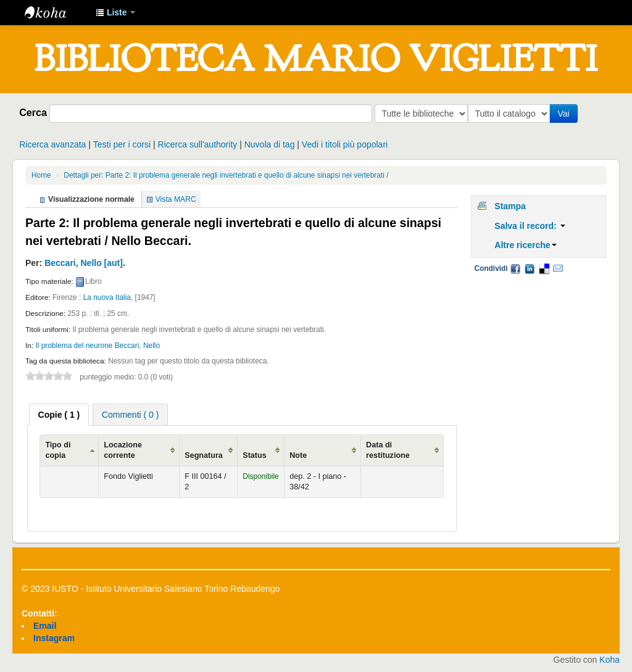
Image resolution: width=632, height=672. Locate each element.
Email (558, 268)
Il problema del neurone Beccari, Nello (98, 346)
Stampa (510, 206)
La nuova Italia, (108, 297)
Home (41, 175)
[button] (115, 12)
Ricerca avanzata (52, 144)
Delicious (544, 268)
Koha (609, 660)
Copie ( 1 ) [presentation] (59, 415)
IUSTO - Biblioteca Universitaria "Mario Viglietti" (56, 12)
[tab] (59, 415)
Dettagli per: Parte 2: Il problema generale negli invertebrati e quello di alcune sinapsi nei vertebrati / (226, 175)
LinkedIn (530, 268)
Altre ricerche (525, 245)
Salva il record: (530, 226)
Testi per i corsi (122, 144)
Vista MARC (176, 199)
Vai (566, 114)
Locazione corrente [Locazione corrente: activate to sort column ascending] (123, 450)
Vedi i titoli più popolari (345, 144)
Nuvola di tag (270, 144)
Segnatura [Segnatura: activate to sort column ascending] (204, 455)
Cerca (33, 112)
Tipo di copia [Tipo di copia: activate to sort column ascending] (58, 450)
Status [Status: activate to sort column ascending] (255, 455)
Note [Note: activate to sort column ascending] (298, 455)
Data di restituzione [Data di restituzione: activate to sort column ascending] (388, 450)
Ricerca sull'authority (198, 144)
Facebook (515, 268)
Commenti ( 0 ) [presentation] (131, 415)
